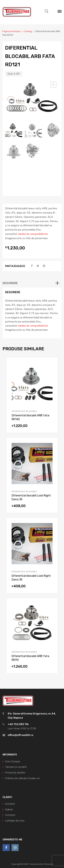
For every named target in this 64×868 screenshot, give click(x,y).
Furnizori (10, 815)
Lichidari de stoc (15, 821)
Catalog (28, 31)
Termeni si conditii (16, 767)
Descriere (10, 283)
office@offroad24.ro (20, 735)
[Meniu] (60, 12)
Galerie (9, 810)
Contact (10, 804)
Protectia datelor (15, 773)
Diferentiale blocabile (24, 411)
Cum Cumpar (13, 761)
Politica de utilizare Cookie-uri (22, 778)
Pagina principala (11, 31)
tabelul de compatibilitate (33, 234)
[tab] (32, 283)
